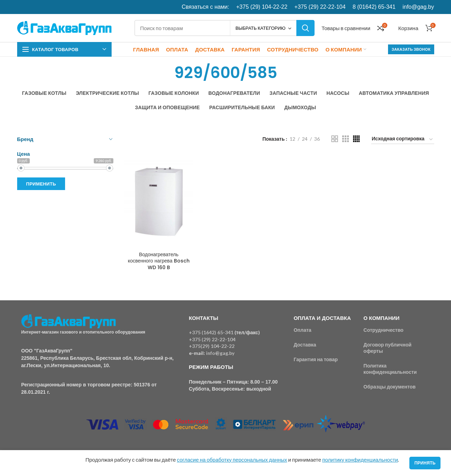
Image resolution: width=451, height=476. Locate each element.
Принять (425, 463)
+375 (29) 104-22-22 (262, 7)
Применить (41, 184)
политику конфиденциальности (360, 460)
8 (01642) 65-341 (374, 7)
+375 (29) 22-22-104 (320, 7)
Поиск (305, 28)
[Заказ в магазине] (403, 140)
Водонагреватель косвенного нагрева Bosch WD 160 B (158, 261)
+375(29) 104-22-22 (212, 346)
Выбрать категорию (260, 28)
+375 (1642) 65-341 (211, 332)
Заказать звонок (411, 49)
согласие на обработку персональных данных (232, 460)
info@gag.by (418, 7)
